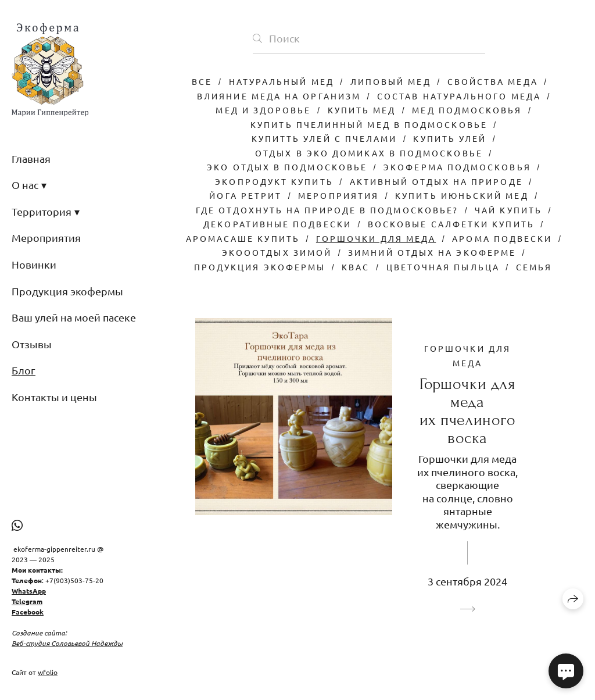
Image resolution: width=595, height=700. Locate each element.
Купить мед (362, 110)
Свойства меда (493, 81)
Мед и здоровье (263, 110)
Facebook (28, 612)
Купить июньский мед (462, 195)
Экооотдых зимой (277, 252)
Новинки (34, 264)
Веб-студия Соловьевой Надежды (67, 643)
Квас (356, 267)
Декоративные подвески (277, 224)
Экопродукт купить (274, 181)
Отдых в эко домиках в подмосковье (369, 153)
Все (202, 81)
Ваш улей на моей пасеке (74, 317)
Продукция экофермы (67, 291)
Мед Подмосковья (467, 110)
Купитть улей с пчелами (325, 138)
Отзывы (32, 344)
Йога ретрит (245, 195)
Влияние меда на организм (279, 96)
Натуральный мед (282, 81)
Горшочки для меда (376, 238)
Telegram (27, 601)
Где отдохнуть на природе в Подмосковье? (327, 210)
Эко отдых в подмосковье (287, 167)
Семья (534, 267)
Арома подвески (502, 238)
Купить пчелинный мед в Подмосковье (369, 124)
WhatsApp (29, 591)
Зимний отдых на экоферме (432, 252)
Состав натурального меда (459, 96)
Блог (24, 370)
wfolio (48, 672)
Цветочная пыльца (443, 267)
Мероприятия (46, 237)
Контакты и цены (54, 397)
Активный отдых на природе (436, 181)
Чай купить (508, 210)
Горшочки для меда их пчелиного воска (468, 411)
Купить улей (450, 138)
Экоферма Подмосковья (457, 167)
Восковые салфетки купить (451, 224)
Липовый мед (391, 81)
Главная (31, 158)
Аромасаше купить (243, 238)
